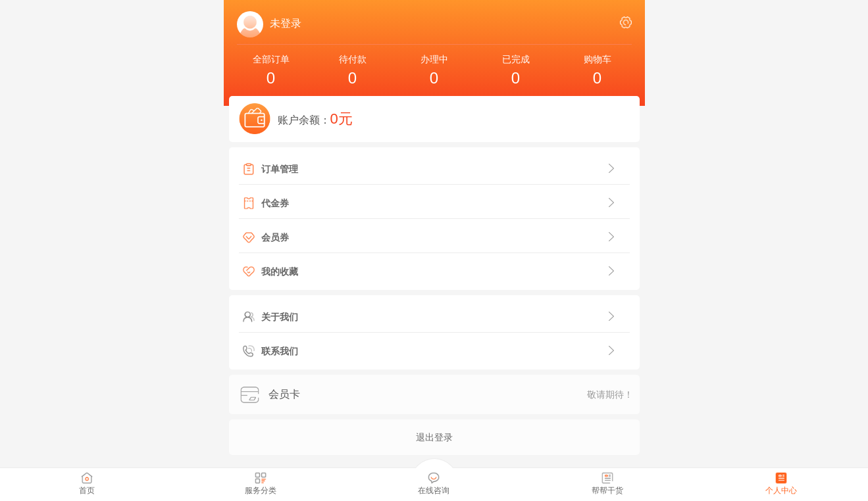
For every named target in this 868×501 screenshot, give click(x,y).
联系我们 (280, 351)
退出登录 (434, 437)
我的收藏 (280, 272)
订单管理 (280, 169)
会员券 (275, 237)
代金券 (275, 203)
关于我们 (280, 317)
